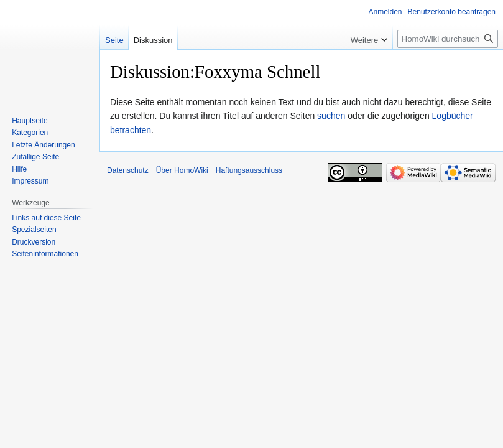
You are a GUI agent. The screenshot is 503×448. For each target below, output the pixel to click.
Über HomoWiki (182, 170)
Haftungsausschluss (249, 170)
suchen (331, 116)
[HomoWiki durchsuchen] (448, 39)
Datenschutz (128, 170)
